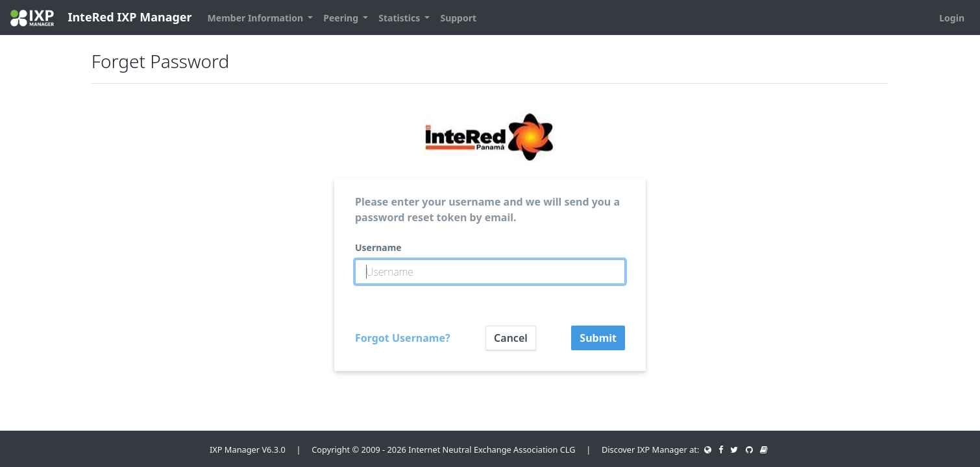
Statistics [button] (400, 18)
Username (378, 247)
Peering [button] (342, 18)
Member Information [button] (257, 18)
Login (952, 18)
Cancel (511, 338)
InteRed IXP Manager (101, 18)
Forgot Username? (403, 338)
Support (458, 18)
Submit (598, 338)
